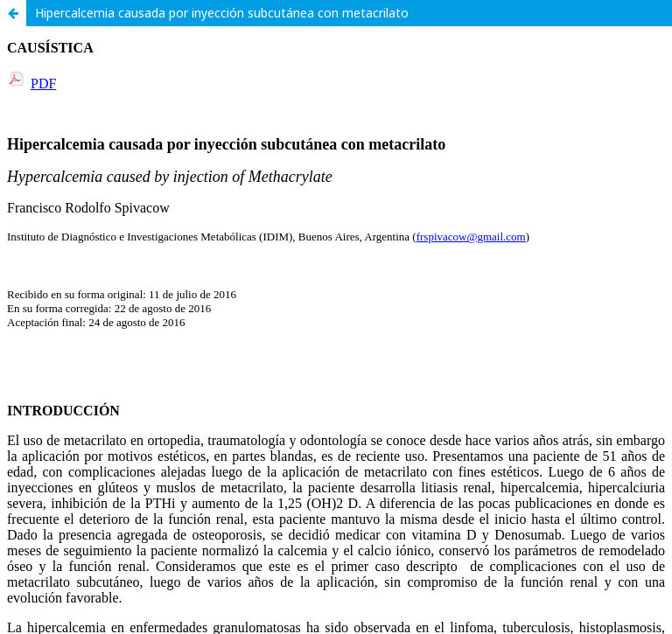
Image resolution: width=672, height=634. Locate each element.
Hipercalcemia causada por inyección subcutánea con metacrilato (222, 13)
